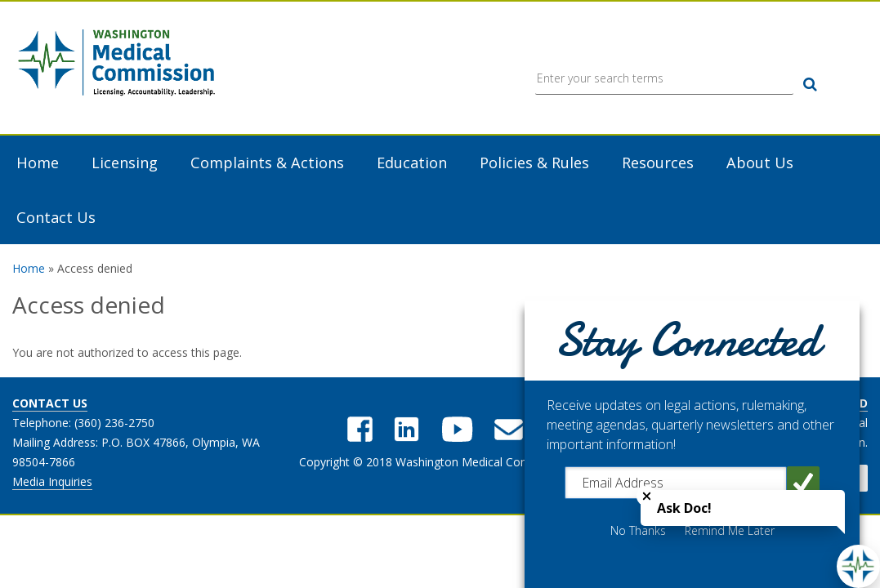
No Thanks (638, 531)
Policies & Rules (534, 163)
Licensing (125, 163)
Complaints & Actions (267, 163)
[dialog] (692, 444)
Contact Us (56, 217)
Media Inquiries (52, 482)
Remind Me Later (730, 531)
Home (38, 163)
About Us (760, 163)
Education (412, 163)
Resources (658, 163)
